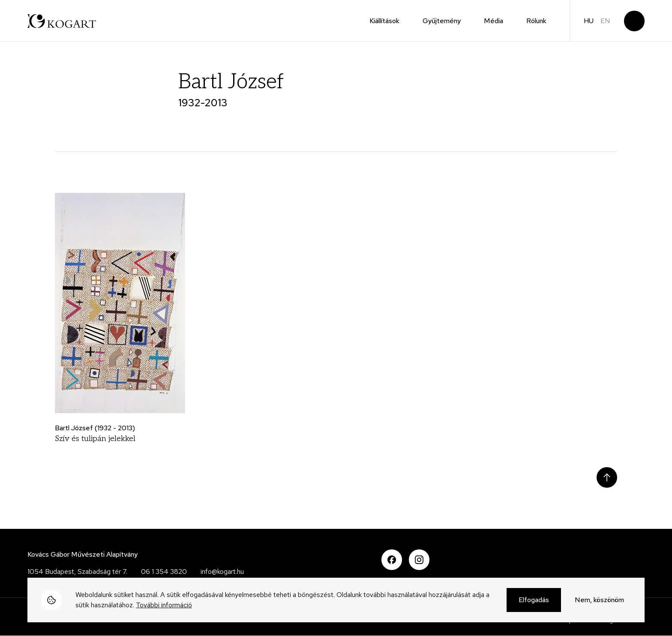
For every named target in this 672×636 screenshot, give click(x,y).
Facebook (392, 560)
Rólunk (536, 21)
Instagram (419, 560)
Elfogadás (534, 600)
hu (589, 21)
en (605, 21)
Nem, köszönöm (599, 600)
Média (493, 21)
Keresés (634, 21)
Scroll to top (607, 477)
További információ (164, 605)
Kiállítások (384, 21)
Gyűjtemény (442, 21)
